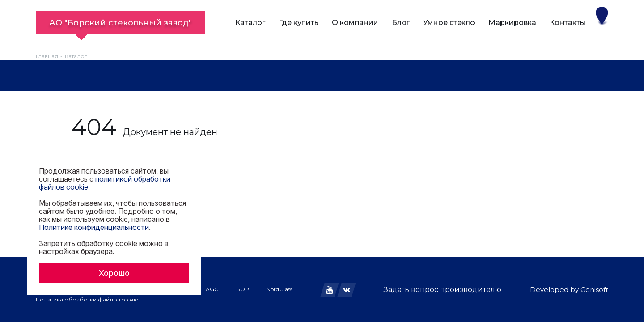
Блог (401, 23)
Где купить (299, 23)
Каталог (250, 23)
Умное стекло (449, 23)
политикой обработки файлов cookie (105, 183)
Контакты (568, 23)
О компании (355, 23)
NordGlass (280, 289)
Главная (47, 56)
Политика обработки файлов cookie (87, 299)
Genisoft (594, 290)
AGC (212, 289)
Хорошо (114, 273)
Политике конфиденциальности (94, 227)
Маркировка (512, 23)
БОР (242, 289)
